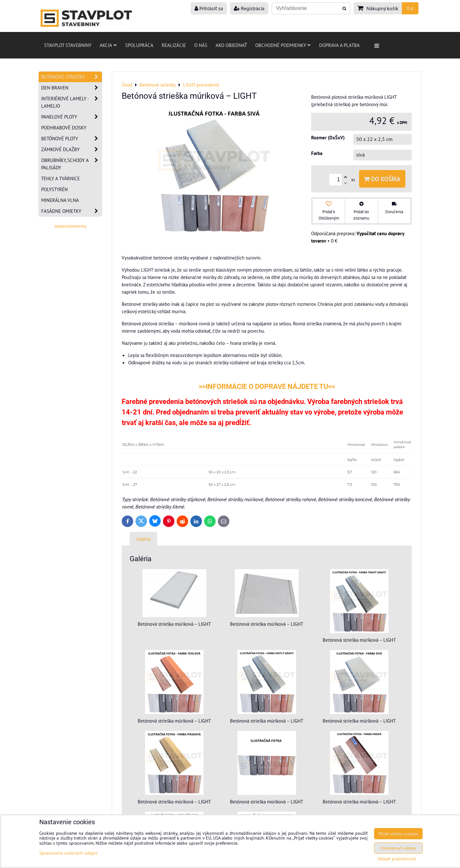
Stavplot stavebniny (68, 45)
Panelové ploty (72, 117)
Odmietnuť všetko (398, 848)
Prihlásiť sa (209, 8)
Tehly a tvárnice (61, 178)
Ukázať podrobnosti (397, 859)
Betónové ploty (72, 139)
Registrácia (249, 8)
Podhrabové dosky (64, 128)
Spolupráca (139, 45)
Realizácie (174, 45)
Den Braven (72, 88)
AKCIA (108, 45)
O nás (201, 45)
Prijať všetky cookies (398, 834)
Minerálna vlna (60, 200)
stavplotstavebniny (70, 226)
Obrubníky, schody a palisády (72, 164)
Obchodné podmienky (283, 45)
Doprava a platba (339, 45)
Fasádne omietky (72, 211)
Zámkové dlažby (72, 149)
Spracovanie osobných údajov (69, 853)
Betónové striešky (72, 77)
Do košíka (382, 179)
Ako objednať (231, 45)
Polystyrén (54, 189)
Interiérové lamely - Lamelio (72, 102)
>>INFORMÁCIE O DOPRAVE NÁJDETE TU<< (267, 387)
